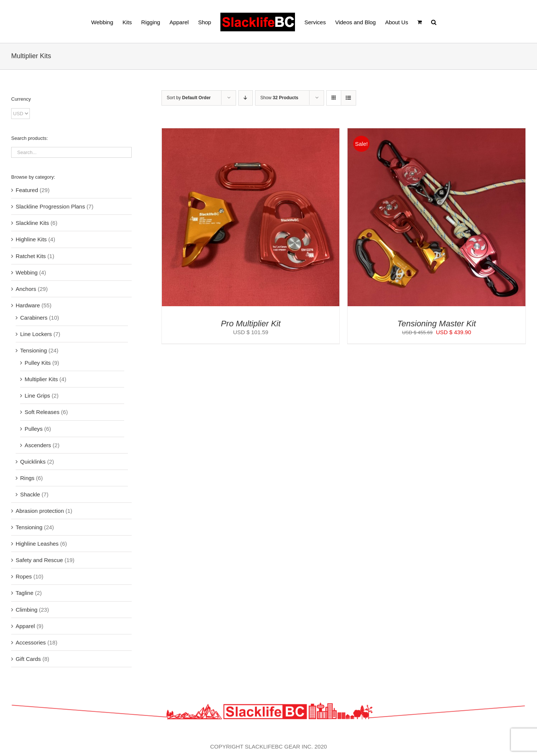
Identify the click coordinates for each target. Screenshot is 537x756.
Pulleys (34, 429)
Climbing (26, 610)
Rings (27, 478)
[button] (434, 22)
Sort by (189, 98)
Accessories (31, 642)
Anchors (26, 289)
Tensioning (34, 350)
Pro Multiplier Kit (251, 324)
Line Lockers (36, 334)
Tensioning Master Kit (436, 324)
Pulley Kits (38, 363)
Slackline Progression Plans (50, 206)
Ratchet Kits (31, 256)
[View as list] (348, 98)
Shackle (30, 494)
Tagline (25, 593)
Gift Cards (28, 659)
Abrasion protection (40, 511)
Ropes (24, 576)
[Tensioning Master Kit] (436, 133)
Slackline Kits (32, 223)
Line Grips (37, 396)
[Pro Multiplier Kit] (251, 133)
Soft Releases (42, 412)
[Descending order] (246, 98)
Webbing (27, 272)
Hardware (28, 305)
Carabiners (34, 318)
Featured (27, 190)
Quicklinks (33, 462)
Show (279, 98)
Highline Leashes (37, 544)
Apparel (25, 626)
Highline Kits (31, 239)
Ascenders (38, 445)
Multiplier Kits (41, 379)
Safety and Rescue (39, 560)
